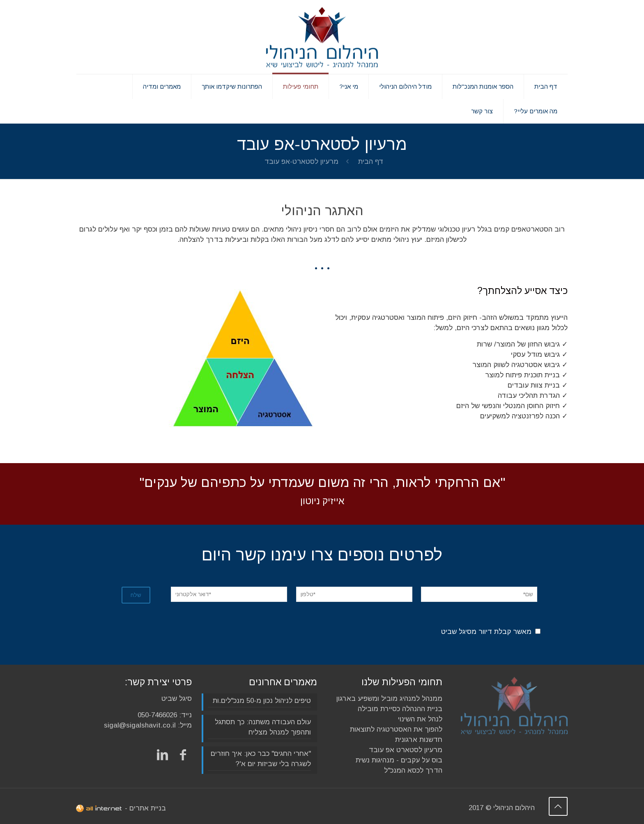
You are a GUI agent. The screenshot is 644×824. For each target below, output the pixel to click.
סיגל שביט (177, 699)
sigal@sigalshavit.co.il (140, 725)
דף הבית (371, 162)
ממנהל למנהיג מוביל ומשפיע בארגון (389, 699)
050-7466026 (157, 715)
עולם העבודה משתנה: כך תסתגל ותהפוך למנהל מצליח (263, 727)
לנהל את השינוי (420, 719)
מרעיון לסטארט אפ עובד (406, 750)
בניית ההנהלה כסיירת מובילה (400, 709)
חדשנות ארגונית (419, 740)
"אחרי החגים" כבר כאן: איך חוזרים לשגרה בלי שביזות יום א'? (261, 759)
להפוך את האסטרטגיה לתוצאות (396, 729)
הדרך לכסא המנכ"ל (413, 770)
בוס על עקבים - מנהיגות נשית (399, 760)
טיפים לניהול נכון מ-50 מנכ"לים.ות (262, 701)
